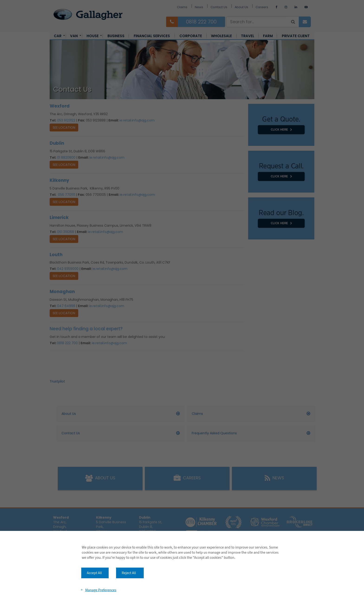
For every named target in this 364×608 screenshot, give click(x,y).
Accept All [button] (94, 573)
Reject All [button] (129, 573)
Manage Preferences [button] (101, 590)
